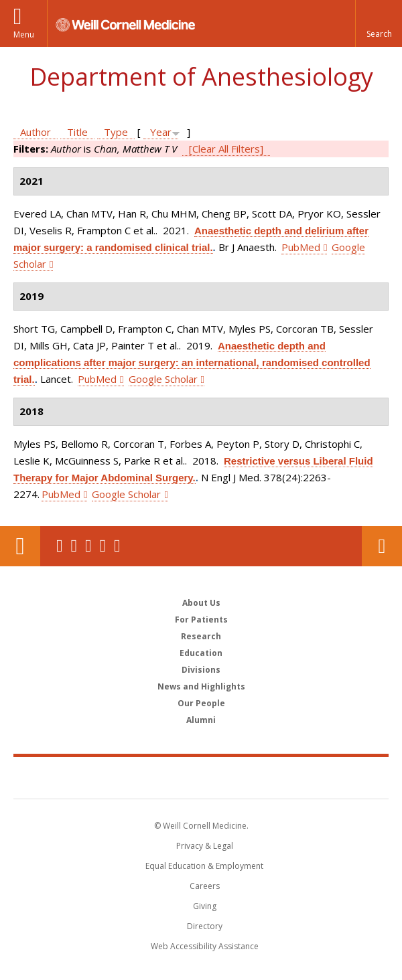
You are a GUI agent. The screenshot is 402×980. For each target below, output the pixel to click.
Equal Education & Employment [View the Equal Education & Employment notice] (204, 866)
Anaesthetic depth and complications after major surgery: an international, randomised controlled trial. (192, 362)
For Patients (201, 620)
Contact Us (382, 546)
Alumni (201, 720)
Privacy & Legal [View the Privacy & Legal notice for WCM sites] (205, 846)
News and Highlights (201, 686)
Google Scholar (163, 379)
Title (77, 132)
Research (201, 636)
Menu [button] (24, 34)
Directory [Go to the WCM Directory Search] (205, 926)
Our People (201, 703)
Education (201, 653)
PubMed (301, 247)
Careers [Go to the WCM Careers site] (205, 886)
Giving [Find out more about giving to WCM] (205, 906)
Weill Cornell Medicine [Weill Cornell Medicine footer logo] (201, 777)
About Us (201, 603)
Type (116, 132)
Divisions (201, 670)
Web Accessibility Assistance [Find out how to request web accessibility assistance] (205, 946)
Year (161, 132)
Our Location (20, 546)
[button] (379, 23)
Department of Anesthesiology (201, 77)
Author (36, 132)
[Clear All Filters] (226, 149)
